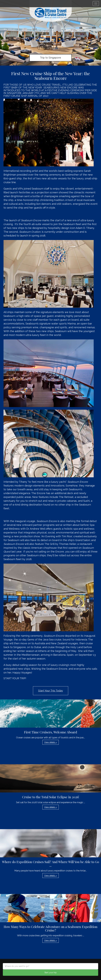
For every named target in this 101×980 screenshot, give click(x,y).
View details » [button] (51, 742)
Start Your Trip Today (51, 691)
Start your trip (50, 973)
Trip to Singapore (50, 58)
